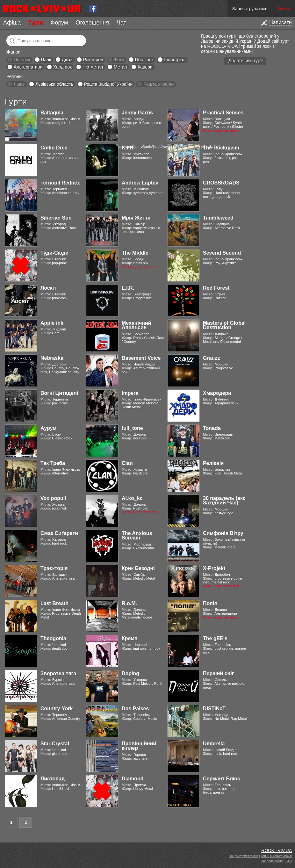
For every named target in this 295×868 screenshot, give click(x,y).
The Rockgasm (221, 148)
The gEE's (215, 638)
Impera (130, 393)
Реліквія (213, 463)
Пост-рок (144, 60)
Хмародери (217, 393)
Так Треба (53, 463)
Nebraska (52, 358)
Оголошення (92, 23)
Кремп (130, 638)
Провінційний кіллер (139, 746)
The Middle (135, 253)
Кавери (145, 67)
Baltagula (52, 113)
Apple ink (52, 323)
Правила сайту (272, 861)
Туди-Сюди (54, 253)
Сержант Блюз (221, 779)
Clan (127, 463)
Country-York (57, 709)
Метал (120, 67)
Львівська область (54, 84)
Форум (59, 23)
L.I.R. (128, 288)
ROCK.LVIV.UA (277, 850)
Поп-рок (22, 60)
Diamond (133, 779)
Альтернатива (28, 67)
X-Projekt (214, 568)
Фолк (119, 60)
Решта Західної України (108, 84)
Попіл (210, 603)
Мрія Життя (136, 218)
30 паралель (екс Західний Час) (224, 500)
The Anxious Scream (137, 535)
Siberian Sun (56, 218)
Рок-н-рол (93, 60)
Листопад (53, 779)
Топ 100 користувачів (276, 856)
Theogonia (53, 638)
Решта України (158, 84)
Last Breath (54, 603)
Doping (130, 673)
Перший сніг (218, 673)
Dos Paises (135, 709)
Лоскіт (48, 288)
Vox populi (53, 498)
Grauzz (211, 358)
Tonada (212, 428)
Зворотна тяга (58, 673)
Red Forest (216, 288)
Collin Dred (54, 148)
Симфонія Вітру (223, 533)
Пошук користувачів (243, 856)
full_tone (132, 428)
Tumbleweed (218, 218)
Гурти (36, 23)
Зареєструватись (250, 9)
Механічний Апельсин (137, 325)
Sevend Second (222, 253)
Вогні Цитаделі (59, 393)
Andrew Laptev (140, 183)
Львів (19, 84)
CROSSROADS (221, 183)
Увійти (284, 9)
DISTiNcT (214, 709)
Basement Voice (141, 358)
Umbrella (214, 744)
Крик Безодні (138, 568)
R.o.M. (129, 603)
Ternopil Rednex (60, 183)
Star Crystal (55, 744)
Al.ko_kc (132, 498)
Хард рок (62, 67)
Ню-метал (93, 67)
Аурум (48, 428)
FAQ (289, 861)
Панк (46, 60)
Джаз (67, 60)
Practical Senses (223, 113)
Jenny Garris (137, 113)
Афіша (12, 23)
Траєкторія (54, 568)
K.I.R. (128, 148)
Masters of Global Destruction (224, 325)
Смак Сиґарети (59, 533)
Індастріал (175, 60)
